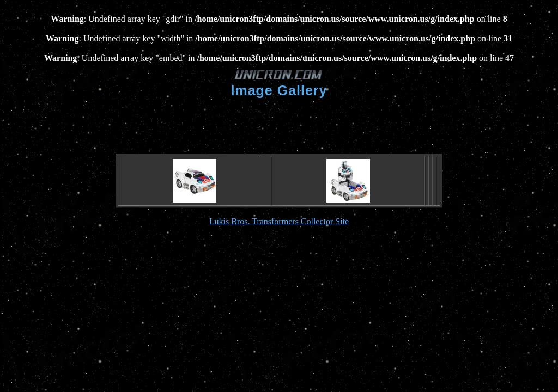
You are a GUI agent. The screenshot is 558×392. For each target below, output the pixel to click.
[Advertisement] (279, 125)
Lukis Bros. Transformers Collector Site (279, 221)
